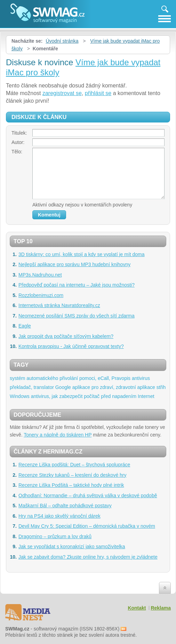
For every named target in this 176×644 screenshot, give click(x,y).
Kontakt (137, 608)
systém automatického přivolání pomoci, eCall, (60, 378)
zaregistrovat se (62, 93)
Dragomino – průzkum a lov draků (55, 536)
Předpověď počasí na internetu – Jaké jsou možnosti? (77, 285)
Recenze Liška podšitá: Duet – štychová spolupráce (74, 465)
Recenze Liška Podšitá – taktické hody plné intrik (71, 485)
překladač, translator (32, 387)
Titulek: (19, 133)
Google (63, 387)
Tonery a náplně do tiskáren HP (58, 435)
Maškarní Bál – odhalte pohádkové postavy (65, 506)
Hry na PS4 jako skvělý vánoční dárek (59, 516)
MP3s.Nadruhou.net (40, 275)
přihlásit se (98, 93)
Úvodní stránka (62, 41)
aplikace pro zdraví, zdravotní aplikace (114, 387)
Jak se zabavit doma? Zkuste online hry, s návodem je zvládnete (88, 557)
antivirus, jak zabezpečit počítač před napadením (84, 396)
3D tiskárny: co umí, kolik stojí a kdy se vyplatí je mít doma (82, 254)
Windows (20, 396)
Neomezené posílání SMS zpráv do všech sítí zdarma (77, 316)
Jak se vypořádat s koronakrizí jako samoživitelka (72, 546)
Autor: (18, 142)
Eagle (25, 326)
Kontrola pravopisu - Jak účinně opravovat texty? (71, 346)
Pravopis (121, 378)
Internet (146, 396)
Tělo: (17, 152)
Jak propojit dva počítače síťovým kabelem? (66, 336)
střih (161, 387)
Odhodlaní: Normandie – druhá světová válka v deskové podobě (88, 495)
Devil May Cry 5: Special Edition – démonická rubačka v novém (87, 526)
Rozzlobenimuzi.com (41, 295)
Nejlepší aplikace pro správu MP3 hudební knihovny (74, 264)
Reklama (161, 608)
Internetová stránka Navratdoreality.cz (59, 305)
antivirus (141, 378)
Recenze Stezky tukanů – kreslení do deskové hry (73, 475)
